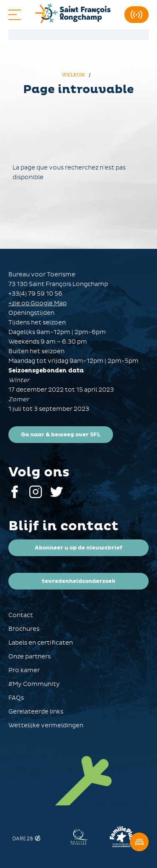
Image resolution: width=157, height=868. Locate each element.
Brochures (24, 629)
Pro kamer (24, 670)
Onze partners (30, 657)
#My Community (34, 684)
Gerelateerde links (36, 712)
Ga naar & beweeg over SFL (61, 435)
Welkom (74, 75)
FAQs (16, 698)
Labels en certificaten (41, 643)
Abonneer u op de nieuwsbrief (78, 548)
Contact (21, 615)
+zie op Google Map (37, 303)
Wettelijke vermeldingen (46, 725)
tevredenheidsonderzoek (79, 581)
